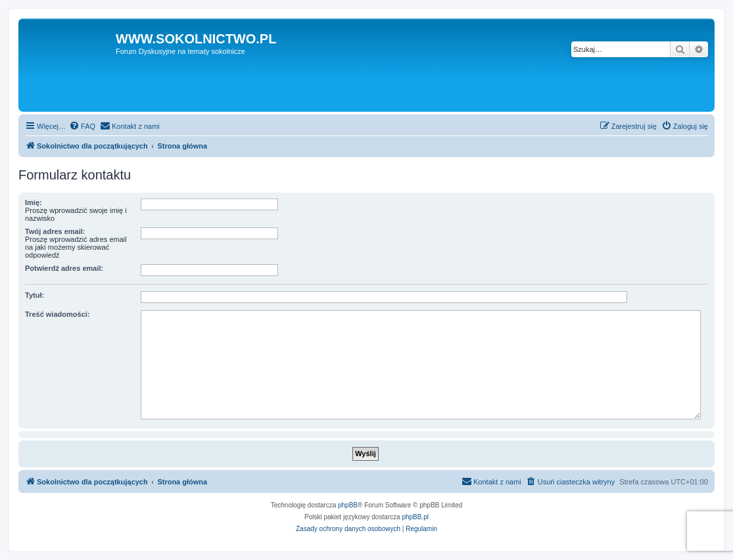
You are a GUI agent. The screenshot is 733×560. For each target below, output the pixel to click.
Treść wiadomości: (57, 314)
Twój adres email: (55, 231)
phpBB (348, 505)
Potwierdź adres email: (64, 268)
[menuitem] (82, 126)
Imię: (34, 202)
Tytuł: (35, 295)
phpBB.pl (415, 517)
